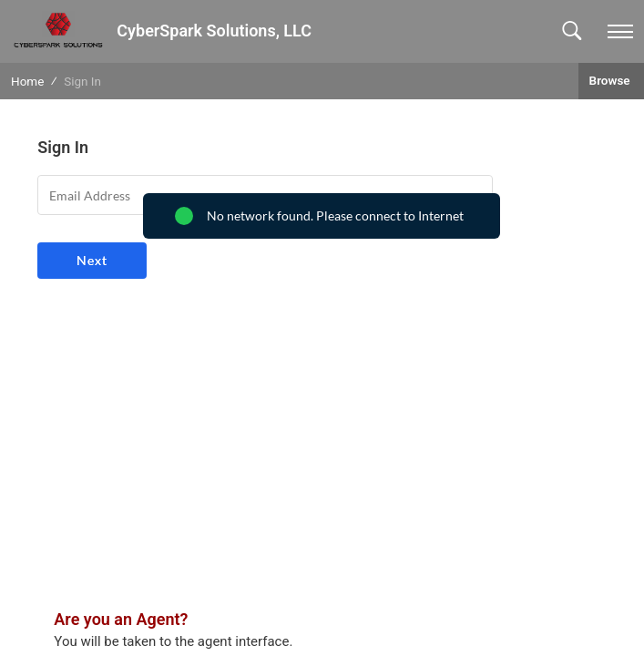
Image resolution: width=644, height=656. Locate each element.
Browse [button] (611, 80)
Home (27, 81)
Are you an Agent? (121, 619)
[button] (572, 31)
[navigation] (620, 31)
